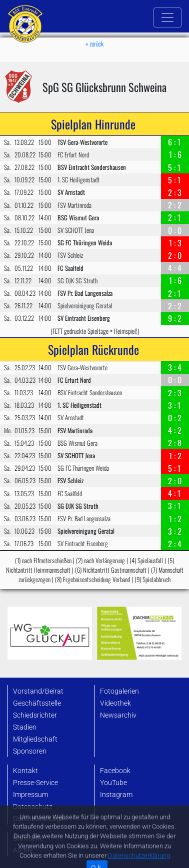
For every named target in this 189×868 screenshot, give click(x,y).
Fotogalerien (119, 691)
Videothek (115, 703)
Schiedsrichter (35, 715)
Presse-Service (35, 783)
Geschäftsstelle (37, 703)
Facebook (115, 771)
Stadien (25, 727)
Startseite (28, 838)
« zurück (94, 44)
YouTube (113, 783)
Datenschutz (33, 807)
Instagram (116, 795)
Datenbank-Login (39, 819)
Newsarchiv (118, 715)
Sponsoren (30, 751)
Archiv (23, 850)
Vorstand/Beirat (38, 691)
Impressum (30, 795)
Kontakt (25, 771)
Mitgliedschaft (35, 739)
